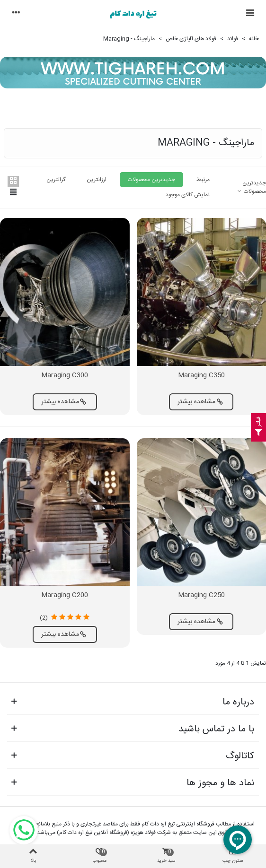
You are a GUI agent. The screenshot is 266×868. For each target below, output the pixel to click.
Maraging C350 (201, 376)
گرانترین (56, 180)
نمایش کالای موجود (188, 195)
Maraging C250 (201, 595)
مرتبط (203, 180)
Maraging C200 (65, 595)
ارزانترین (97, 180)
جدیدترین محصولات (251, 187)
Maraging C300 (65, 376)
